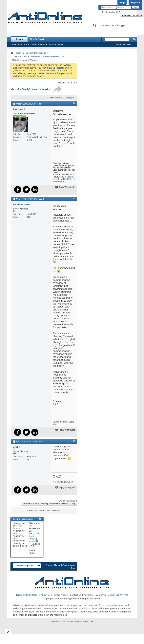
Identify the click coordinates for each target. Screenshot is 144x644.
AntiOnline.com (67, 565)
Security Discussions (36, 53)
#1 (74, 103)
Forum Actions (38, 45)
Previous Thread (37, 510)
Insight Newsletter (63, 178)
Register (135, 3)
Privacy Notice (60, 595)
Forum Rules (32, 552)
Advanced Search (124, 44)
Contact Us (51, 565)
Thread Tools (54, 97)
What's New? (37, 39)
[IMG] (31, 534)
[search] (113, 26)
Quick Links (55, 45)
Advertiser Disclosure (132, 15)
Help (122, 3)
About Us (46, 595)
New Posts (17, 45)
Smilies (33, 528)
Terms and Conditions (27, 595)
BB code (33, 523)
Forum (19, 39)
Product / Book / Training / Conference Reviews (38, 56)
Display (69, 97)
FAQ (27, 45)
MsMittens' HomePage (64, 180)
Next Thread (53, 510)
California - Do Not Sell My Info (112, 595)
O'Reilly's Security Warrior (35, 89)
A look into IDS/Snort (63, 482)
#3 (74, 441)
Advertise (89, 595)
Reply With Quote (65, 187)
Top (74, 504)
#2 (74, 199)
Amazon (61, 137)
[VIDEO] (33, 539)
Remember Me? (111, 12)
